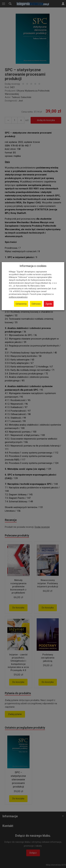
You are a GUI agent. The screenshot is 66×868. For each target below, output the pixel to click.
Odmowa (36, 304)
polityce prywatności (18, 297)
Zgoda (49, 304)
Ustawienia (21, 304)
